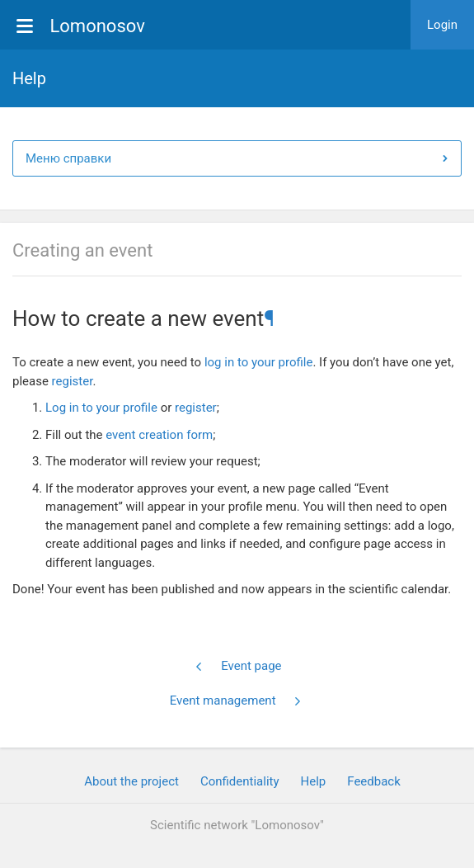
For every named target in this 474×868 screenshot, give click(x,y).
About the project (131, 781)
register (73, 381)
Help (314, 781)
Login (442, 25)
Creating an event (82, 250)
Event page (238, 666)
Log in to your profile (101, 408)
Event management (236, 701)
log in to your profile (258, 362)
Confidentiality (240, 781)
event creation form (159, 435)
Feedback (374, 781)
